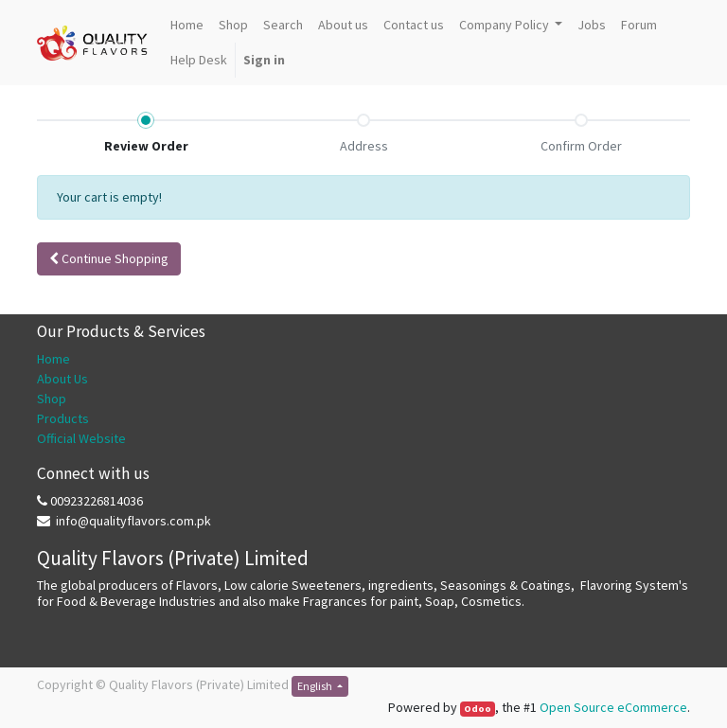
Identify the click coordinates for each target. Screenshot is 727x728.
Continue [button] (109, 258)
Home (53, 359)
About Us (62, 379)
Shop (52, 399)
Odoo (478, 709)
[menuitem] (187, 25)
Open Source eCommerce (613, 707)
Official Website (81, 438)
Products (63, 418)
